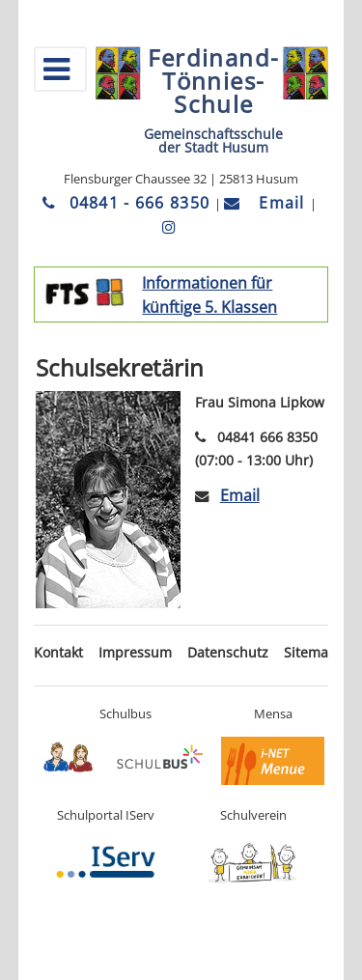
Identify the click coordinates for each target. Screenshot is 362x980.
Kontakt (58, 652)
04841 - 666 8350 (128, 203)
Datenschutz (228, 652)
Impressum (135, 652)
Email (267, 203)
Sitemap (310, 652)
